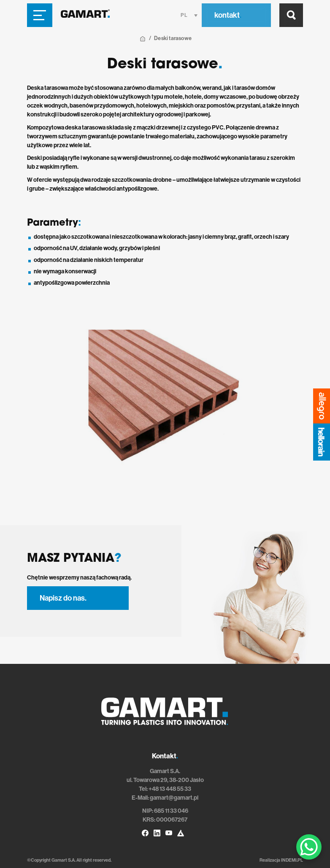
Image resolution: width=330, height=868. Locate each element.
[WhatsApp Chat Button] (309, 847)
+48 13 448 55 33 (170, 789)
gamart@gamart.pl (174, 798)
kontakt (228, 15)
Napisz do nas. (63, 598)
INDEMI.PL (292, 860)
